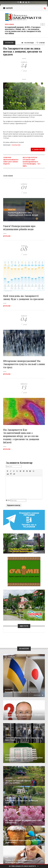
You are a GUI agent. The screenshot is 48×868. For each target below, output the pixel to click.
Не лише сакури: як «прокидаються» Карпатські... (23, 821)
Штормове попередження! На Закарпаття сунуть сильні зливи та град (24, 364)
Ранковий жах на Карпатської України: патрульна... (24, 759)
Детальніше (8, 236)
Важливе (7, 818)
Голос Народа (9, 712)
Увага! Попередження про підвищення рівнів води (19, 228)
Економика (8, 735)
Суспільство (16, 145)
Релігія (7, 838)
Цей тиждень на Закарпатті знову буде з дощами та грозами (23, 297)
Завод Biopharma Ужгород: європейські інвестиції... (24, 739)
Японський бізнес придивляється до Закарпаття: (22, 692)
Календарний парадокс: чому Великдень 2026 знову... (25, 841)
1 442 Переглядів (28, 43)
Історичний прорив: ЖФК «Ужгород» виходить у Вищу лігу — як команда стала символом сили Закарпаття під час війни (23, 30)
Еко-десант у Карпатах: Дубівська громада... (22, 801)
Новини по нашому (10, 798)
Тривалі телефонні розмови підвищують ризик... (19, 861)
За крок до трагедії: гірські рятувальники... (18, 782)
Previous (42, 24)
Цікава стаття (38, 150)
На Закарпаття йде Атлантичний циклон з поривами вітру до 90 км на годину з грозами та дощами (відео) (21, 436)
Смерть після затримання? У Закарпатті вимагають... (25, 716)
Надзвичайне (9, 778)
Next (44, 24)
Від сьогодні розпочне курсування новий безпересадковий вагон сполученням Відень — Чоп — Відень (32, 162)
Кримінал (8, 755)
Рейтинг (41, 43)
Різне (7, 857)
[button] (8, 471)
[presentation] (8, 471)
